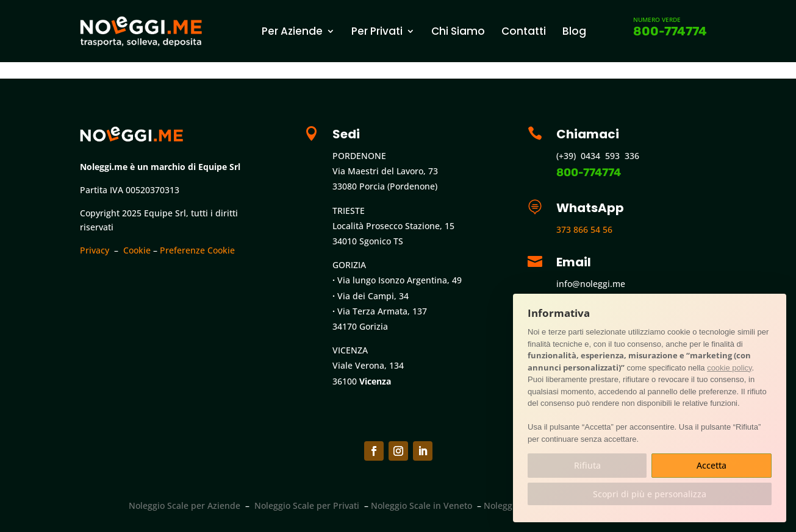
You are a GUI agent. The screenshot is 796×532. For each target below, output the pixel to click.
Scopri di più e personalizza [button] (650, 494)
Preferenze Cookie (197, 250)
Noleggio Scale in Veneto (421, 505)
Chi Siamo (458, 31)
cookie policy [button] (729, 368)
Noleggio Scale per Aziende (185, 505)
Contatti (524, 31)
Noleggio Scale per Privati (307, 505)
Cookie (137, 250)
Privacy (95, 250)
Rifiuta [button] (587, 465)
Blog (574, 31)
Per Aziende (292, 31)
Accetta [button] (712, 465)
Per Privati (377, 31)
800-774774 (670, 31)
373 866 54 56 (584, 229)
